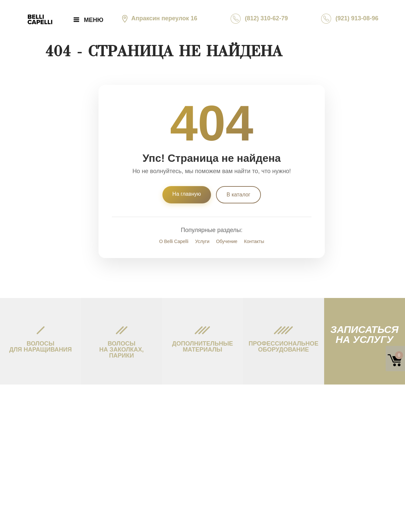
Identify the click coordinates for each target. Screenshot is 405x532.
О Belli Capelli (174, 241)
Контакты (254, 241)
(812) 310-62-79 (259, 19)
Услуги (202, 241)
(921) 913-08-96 (350, 19)
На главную (187, 194)
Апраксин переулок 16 (159, 18)
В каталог (238, 195)
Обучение (227, 241)
